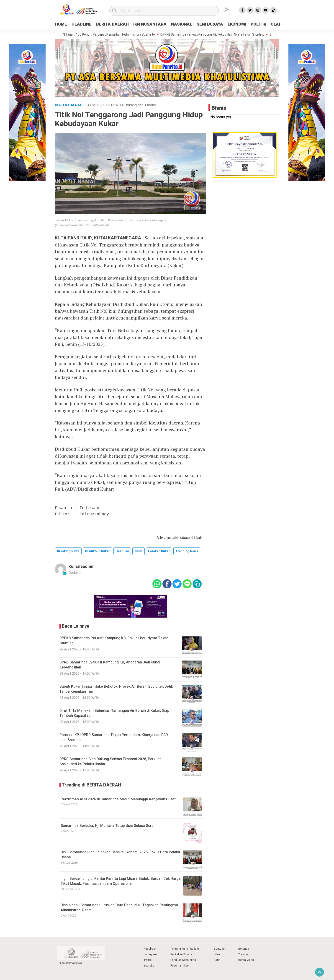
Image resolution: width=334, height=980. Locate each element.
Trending (244, 954)
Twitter (148, 960)
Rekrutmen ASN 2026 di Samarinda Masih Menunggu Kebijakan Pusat (118, 799)
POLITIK (258, 24)
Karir (217, 960)
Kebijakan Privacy (181, 954)
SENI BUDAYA (210, 24)
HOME (61, 24)
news (139, 551)
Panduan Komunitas (183, 960)
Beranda (244, 949)
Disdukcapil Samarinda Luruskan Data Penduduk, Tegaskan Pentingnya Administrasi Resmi (119, 908)
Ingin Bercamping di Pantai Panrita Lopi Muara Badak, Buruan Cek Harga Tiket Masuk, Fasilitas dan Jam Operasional (121, 881)
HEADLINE (82, 24)
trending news (187, 551)
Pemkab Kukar (159, 551)
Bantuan (219, 949)
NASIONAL (182, 24)
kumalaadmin (82, 567)
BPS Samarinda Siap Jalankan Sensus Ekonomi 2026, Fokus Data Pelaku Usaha (120, 855)
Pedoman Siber (180, 966)
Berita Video (246, 960)
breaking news (68, 551)
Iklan (217, 954)
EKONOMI (237, 24)
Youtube (149, 966)
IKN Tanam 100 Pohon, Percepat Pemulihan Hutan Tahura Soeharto (110, 35)
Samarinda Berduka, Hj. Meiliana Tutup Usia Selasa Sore (107, 826)
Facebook (150, 949)
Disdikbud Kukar (98, 551)
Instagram (150, 954)
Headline (122, 551)
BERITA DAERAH (112, 24)
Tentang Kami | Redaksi (185, 949)
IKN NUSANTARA (150, 24)
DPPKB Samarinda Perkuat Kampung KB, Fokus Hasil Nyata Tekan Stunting (215, 35)
